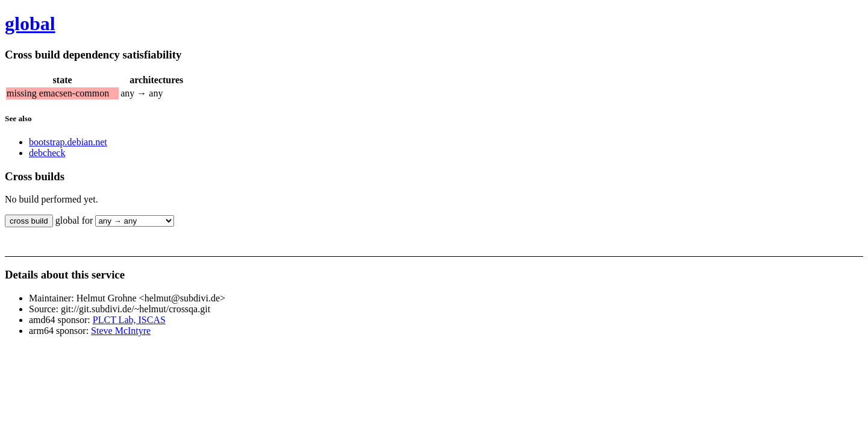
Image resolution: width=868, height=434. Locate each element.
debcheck (47, 153)
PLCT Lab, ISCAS (129, 320)
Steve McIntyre (121, 331)
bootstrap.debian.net (68, 142)
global (30, 24)
